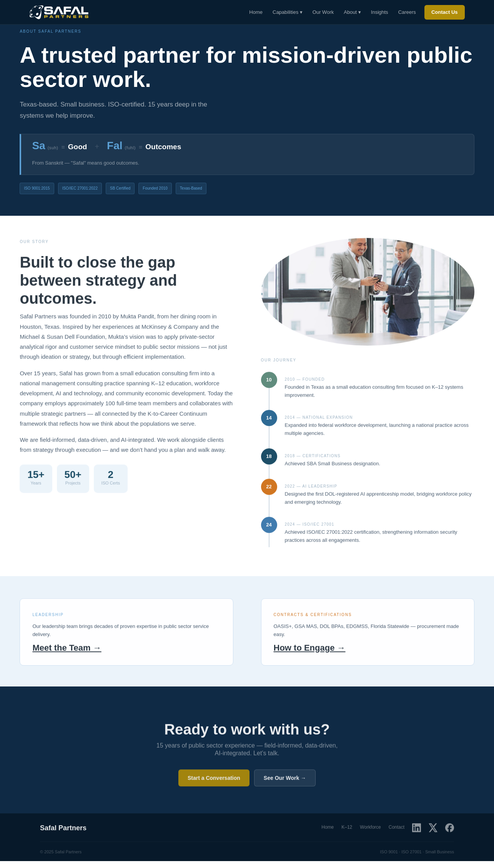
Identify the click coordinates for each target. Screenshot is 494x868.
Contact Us (445, 12)
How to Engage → (310, 651)
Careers (407, 12)
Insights (380, 12)
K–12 (347, 830)
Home (256, 12)
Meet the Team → (67, 651)
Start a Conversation (214, 781)
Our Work (323, 12)
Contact (397, 830)
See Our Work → (285, 781)
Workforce (370, 830)
